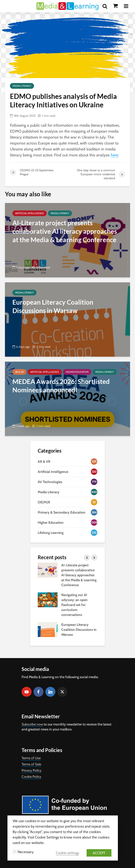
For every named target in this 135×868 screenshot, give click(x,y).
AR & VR (19, 372)
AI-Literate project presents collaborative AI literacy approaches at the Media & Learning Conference (79, 575)
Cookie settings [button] (67, 853)
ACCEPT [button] (99, 853)
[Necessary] (15, 852)
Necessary (26, 852)
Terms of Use (31, 758)
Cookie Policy (31, 777)
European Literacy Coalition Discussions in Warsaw (79, 630)
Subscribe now (32, 724)
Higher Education (77, 372)
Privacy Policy (32, 770)
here (114, 155)
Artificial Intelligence (30, 213)
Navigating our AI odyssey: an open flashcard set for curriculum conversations (74, 605)
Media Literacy (22, 86)
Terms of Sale (31, 764)
